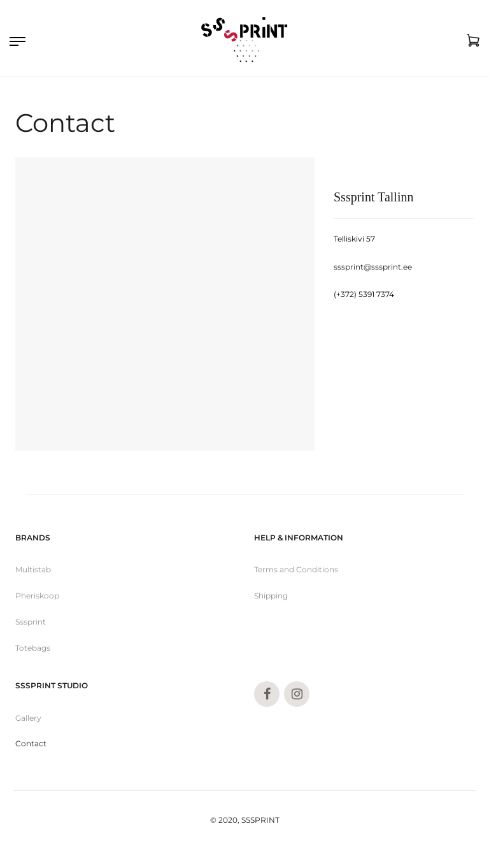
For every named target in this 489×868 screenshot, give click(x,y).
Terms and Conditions (296, 569)
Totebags (33, 648)
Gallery (28, 718)
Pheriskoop (37, 596)
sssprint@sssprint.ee (373, 267)
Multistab (33, 569)
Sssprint (31, 622)
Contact (31, 743)
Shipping (271, 596)
